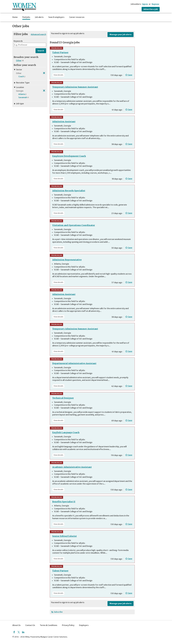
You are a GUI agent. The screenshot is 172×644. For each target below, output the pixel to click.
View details (59, 75)
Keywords (18, 41)
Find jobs (26, 17)
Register (155, 4)
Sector (18, 70)
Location (19, 87)
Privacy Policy (68, 625)
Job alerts (39, 17)
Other (19, 61)
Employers (84, 625)
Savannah (23, 97)
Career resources (77, 17)
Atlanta (22, 94)
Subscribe (58, 612)
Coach (21, 76)
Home (15, 17)
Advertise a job (151, 9)
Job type (19, 104)
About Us (16, 625)
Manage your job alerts (121, 34)
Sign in (145, 4)
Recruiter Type (22, 83)
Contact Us (30, 625)
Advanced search (38, 34)
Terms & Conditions (49, 625)
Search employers (56, 17)
